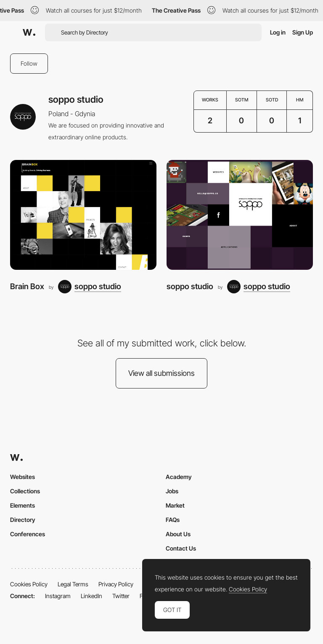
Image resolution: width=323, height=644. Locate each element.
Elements (23, 505)
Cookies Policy (29, 584)
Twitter (121, 596)
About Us (178, 534)
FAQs (173, 520)
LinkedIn (91, 596)
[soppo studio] (90, 287)
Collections (25, 491)
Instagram (58, 596)
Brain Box (27, 286)
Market (175, 505)
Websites (23, 477)
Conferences (28, 534)
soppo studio (190, 286)
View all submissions (161, 373)
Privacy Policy (116, 584)
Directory (23, 520)
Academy (179, 477)
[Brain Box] (83, 215)
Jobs (172, 491)
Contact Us (181, 548)
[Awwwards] (29, 32)
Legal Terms (73, 584)
